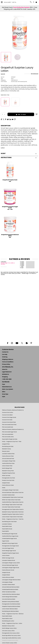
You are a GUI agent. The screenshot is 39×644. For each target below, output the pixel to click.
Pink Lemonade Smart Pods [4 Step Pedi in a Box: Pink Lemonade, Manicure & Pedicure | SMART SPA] (9, 425)
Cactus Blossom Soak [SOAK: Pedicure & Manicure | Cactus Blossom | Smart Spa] (8, 485)
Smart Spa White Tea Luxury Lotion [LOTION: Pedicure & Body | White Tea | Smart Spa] (11, 636)
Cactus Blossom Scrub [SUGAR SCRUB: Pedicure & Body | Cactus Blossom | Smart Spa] (8, 570)
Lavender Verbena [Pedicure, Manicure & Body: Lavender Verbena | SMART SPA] (7, 524)
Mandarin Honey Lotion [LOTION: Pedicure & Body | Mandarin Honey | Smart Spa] (8, 626)
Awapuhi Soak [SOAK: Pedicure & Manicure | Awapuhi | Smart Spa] (6, 483)
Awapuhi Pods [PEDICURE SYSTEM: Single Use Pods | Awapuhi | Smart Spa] (6, 444)
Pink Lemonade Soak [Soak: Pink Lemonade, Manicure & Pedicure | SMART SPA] (8, 427)
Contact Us (5, 352)
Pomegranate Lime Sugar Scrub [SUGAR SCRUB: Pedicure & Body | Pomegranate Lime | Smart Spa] (10, 546)
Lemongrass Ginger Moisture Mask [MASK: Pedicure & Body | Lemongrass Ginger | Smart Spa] (11, 580)
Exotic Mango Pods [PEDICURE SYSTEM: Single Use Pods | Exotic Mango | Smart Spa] (7, 468)
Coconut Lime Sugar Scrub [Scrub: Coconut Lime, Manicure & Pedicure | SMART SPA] (9, 417)
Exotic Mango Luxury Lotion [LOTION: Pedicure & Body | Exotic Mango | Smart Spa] (9, 628)
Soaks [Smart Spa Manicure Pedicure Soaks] (4, 488)
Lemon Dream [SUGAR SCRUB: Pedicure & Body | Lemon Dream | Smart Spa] (6, 555)
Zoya (4, 384)
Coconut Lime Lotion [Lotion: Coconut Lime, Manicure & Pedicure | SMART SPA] (8, 412)
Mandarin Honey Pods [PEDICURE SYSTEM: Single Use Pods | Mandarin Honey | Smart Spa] (8, 471)
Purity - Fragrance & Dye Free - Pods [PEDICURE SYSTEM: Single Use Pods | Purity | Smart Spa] (12, 442)
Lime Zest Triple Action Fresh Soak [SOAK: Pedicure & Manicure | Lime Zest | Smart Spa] (11, 507)
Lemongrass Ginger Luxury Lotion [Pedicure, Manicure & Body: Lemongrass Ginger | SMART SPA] (11, 563)
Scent (19, 153)
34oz (7, 79)
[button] (10, 2)
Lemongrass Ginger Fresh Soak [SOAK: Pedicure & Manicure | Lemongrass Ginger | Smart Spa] (10, 490)
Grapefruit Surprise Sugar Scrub (10, 207)
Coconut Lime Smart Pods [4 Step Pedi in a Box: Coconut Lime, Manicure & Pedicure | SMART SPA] (9, 422)
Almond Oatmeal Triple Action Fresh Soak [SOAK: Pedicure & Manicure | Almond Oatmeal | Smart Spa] (13, 492)
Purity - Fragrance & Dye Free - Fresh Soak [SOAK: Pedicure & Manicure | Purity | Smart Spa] (13, 519)
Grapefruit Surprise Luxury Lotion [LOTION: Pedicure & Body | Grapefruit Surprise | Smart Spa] (10, 640)
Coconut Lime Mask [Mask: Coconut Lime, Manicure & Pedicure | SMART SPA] (7, 415)
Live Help (5, 355)
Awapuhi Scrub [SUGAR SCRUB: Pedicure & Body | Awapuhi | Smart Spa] (6, 573)
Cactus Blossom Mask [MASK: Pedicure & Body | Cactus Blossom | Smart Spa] (8, 577)
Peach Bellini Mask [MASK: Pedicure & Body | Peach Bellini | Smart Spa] (7, 616)
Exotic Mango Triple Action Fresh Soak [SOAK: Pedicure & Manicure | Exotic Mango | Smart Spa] (12, 505)
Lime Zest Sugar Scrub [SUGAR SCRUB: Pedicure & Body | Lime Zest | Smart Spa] (8, 548)
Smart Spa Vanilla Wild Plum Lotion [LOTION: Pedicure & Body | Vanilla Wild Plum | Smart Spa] (12, 638)
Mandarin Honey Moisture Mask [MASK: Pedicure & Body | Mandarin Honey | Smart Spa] (11, 602)
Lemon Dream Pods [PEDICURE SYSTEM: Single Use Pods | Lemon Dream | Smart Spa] (7, 466)
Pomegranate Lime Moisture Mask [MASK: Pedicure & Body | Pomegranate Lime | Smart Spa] (11, 604)
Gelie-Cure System (8, 389)
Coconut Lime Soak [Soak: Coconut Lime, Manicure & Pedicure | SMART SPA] (7, 420)
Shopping (5, 377)
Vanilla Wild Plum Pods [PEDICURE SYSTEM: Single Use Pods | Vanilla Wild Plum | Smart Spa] (8, 463)
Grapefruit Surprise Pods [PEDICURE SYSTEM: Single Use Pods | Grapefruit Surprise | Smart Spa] (9, 473)
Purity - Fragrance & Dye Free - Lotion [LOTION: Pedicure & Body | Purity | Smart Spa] (12, 623)
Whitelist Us (5, 374)
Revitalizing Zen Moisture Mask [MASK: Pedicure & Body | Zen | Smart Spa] (10, 611)
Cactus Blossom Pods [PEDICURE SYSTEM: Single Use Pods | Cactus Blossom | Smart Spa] (8, 456)
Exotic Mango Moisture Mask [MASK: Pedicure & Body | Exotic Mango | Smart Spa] (10, 597)
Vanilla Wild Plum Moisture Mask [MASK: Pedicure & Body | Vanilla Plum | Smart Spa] (11, 594)
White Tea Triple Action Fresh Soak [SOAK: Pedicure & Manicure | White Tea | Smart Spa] (11, 500)
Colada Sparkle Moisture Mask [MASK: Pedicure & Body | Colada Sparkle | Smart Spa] (10, 589)
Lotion (3, 148)
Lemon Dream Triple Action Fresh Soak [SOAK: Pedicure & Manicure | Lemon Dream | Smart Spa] (12, 517)
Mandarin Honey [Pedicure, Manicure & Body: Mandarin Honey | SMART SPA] (7, 449)
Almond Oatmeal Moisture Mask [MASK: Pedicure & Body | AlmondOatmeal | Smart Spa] (11, 587)
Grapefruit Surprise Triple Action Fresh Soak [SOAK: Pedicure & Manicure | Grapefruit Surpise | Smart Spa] (13, 514)
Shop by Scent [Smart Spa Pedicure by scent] (6, 451)
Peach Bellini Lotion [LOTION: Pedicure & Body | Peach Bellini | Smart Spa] (7, 619)
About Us (5, 369)
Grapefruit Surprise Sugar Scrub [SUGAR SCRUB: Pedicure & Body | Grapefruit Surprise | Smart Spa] (10, 553)
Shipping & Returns (8, 359)
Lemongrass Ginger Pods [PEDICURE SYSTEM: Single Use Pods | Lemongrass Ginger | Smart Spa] (9, 461)
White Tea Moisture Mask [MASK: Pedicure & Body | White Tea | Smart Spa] (9, 592)
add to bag (17, 114)
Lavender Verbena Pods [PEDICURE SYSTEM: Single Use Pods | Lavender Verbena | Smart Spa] (8, 454)
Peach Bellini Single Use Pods (10, 439)
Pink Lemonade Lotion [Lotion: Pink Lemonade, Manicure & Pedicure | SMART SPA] (8, 437)
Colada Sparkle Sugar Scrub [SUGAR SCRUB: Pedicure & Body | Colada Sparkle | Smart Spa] (9, 539)
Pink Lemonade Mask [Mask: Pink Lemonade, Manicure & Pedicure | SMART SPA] (8, 434)
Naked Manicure (7, 387)
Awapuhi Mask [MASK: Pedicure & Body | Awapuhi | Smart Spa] (6, 575)
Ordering (5, 357)
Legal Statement (7, 372)
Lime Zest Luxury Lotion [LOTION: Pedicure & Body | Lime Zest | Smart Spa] (8, 631)
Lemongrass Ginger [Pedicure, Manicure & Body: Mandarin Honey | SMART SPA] (7, 582)
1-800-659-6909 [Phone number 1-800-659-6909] (7, 379)
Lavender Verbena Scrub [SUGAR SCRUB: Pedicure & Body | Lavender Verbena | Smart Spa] (9, 560)
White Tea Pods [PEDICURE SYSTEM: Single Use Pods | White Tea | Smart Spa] (6, 476)
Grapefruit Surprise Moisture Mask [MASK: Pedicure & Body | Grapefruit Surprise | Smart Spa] (11, 606)
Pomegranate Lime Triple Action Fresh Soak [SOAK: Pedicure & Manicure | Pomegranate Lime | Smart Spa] (13, 509)
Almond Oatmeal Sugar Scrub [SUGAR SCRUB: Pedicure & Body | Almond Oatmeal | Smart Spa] (10, 565)
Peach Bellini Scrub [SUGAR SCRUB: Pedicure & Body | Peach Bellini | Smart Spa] (7, 529)
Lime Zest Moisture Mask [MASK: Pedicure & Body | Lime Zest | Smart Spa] (9, 599)
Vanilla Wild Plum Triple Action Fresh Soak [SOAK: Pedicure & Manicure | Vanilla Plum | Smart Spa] (13, 502)
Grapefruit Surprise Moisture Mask (10, 235)
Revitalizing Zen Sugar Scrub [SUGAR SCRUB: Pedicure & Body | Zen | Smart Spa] (10, 534)
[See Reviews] (31, 74)
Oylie (4, 397)
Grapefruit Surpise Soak (10, 180)
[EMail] (13, 119)
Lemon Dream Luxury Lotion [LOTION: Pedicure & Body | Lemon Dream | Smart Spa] (10, 643)
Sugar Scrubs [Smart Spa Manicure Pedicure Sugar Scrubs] (6, 541)
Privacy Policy (6, 364)
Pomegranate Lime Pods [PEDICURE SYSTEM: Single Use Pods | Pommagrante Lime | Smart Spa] (9, 478)
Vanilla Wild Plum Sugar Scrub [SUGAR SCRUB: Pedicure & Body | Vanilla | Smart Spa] (10, 536)
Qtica (4, 392)
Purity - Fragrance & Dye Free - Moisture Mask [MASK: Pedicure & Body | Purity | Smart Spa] (13, 614)
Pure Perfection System (21, 7)
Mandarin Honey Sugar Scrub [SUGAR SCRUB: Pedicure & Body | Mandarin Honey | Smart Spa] (10, 543)
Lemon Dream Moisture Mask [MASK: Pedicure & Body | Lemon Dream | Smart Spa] (10, 609)
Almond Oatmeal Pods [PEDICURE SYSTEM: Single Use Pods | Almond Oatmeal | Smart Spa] (8, 459)
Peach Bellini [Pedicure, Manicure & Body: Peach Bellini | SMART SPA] (5, 531)
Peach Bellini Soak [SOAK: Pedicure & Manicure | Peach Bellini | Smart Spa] (7, 526)
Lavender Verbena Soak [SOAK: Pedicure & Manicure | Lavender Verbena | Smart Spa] (8, 495)
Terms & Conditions (8, 362)
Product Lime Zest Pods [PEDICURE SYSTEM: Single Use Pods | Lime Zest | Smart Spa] (8, 480)
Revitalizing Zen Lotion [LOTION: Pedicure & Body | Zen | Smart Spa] (8, 621)
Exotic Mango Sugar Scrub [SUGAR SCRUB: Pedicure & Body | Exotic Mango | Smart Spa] (9, 551)
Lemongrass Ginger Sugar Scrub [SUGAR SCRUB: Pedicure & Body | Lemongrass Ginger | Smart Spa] (11, 568)
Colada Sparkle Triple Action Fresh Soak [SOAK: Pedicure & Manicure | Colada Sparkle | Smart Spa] (13, 497)
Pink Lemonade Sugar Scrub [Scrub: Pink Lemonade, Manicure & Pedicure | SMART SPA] (9, 432)
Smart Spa (5, 394)
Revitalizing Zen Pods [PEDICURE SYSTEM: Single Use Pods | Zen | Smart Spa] (8, 446)
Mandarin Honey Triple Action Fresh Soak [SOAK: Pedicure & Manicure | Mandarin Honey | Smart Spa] (13, 512)
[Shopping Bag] (36, 2)
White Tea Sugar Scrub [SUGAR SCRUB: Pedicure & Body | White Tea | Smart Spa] (8, 558)
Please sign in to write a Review (8, 264)
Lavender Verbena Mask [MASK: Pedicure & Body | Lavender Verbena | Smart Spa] (8, 585)
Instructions (19, 158)
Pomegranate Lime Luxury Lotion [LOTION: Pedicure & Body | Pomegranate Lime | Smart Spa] (11, 633)
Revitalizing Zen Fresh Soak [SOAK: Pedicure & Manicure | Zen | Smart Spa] (9, 522)
